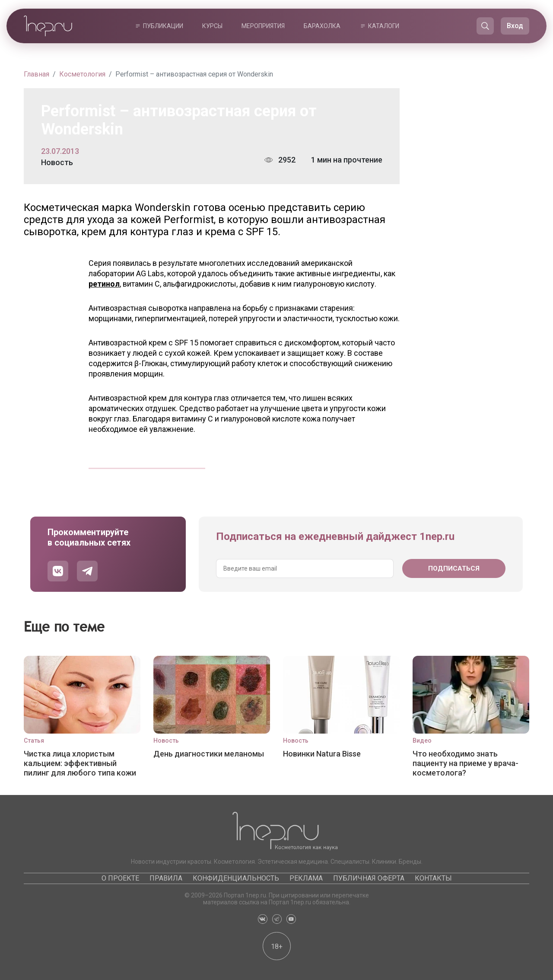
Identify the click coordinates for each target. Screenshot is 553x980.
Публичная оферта (369, 878)
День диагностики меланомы (209, 754)
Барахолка (322, 26)
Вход (515, 26)
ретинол (104, 284)
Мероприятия (263, 26)
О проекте (120, 878)
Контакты (433, 878)
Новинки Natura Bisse (322, 754)
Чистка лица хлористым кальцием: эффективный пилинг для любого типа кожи (80, 763)
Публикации (163, 26)
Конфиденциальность (236, 878)
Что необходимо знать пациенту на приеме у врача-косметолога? (466, 763)
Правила (166, 878)
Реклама (306, 878)
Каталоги (384, 26)
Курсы (212, 26)
